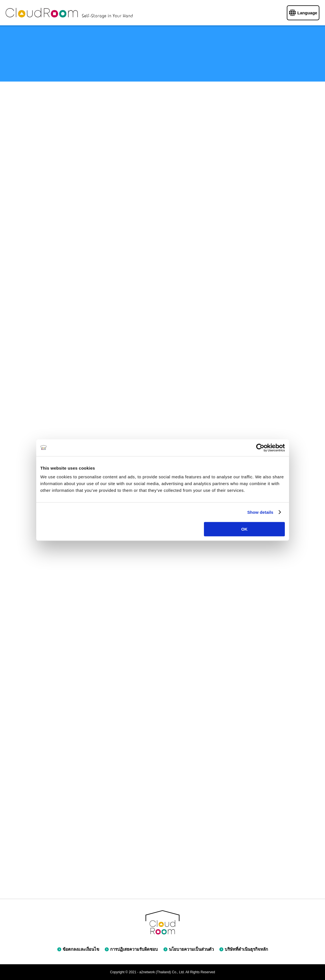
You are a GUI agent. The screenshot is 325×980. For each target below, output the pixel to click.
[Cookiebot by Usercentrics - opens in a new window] (260, 448)
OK (245, 529)
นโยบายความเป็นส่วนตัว (189, 949)
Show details (260, 512)
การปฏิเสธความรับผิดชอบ (131, 949)
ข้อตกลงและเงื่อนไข (78, 949)
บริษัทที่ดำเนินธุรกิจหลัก (244, 949)
